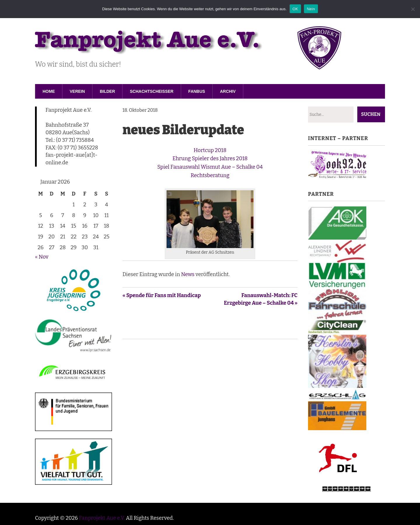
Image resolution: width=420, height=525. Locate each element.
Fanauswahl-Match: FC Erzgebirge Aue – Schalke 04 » (261, 299)
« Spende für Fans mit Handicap (162, 295)
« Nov (42, 257)
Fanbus (197, 91)
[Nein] (413, 9)
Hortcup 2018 (210, 150)
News (188, 274)
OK (295, 9)
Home (49, 91)
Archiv (228, 91)
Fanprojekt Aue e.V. (102, 518)
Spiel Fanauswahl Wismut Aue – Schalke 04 (210, 167)
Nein (311, 9)
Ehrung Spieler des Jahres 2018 (210, 158)
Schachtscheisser (152, 91)
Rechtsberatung (210, 175)
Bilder (107, 91)
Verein (77, 91)
